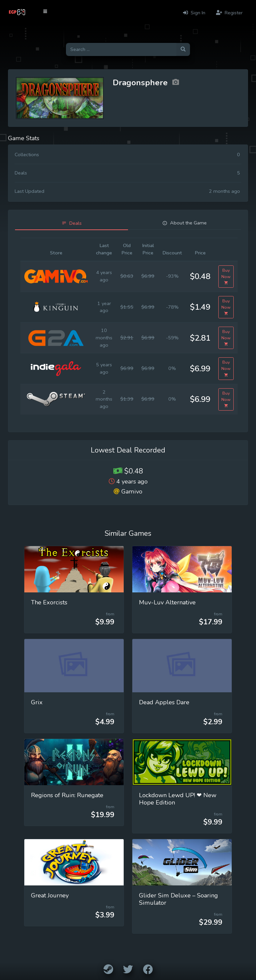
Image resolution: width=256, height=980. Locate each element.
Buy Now (226, 277)
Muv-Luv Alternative (167, 602)
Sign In (194, 13)
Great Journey (50, 895)
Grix (37, 702)
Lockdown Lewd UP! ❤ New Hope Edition (178, 799)
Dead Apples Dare (164, 702)
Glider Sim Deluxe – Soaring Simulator (178, 899)
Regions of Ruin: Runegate (67, 795)
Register (229, 13)
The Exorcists (49, 602)
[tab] (71, 223)
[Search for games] (121, 49)
